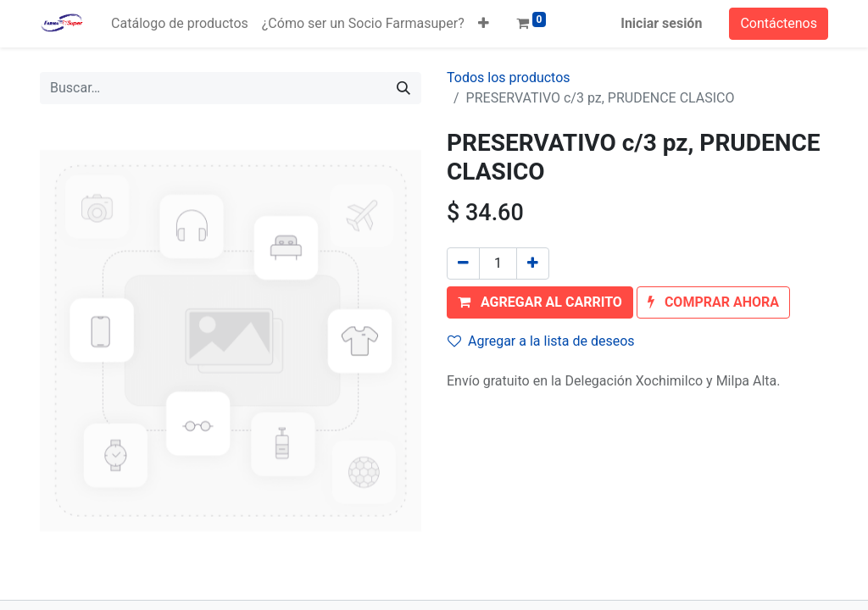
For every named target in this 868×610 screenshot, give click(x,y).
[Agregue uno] (533, 263)
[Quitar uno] (463, 263)
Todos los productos (509, 78)
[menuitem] (180, 24)
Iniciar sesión (661, 23)
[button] (484, 24)
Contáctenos (779, 23)
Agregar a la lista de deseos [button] (541, 341)
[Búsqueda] (403, 88)
